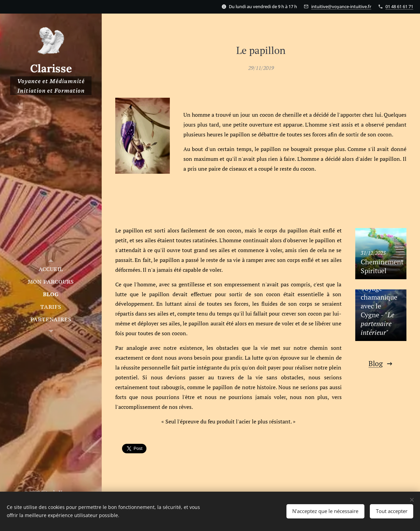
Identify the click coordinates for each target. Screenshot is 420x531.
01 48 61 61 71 (399, 6)
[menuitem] (51, 269)
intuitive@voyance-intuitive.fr (341, 6)
